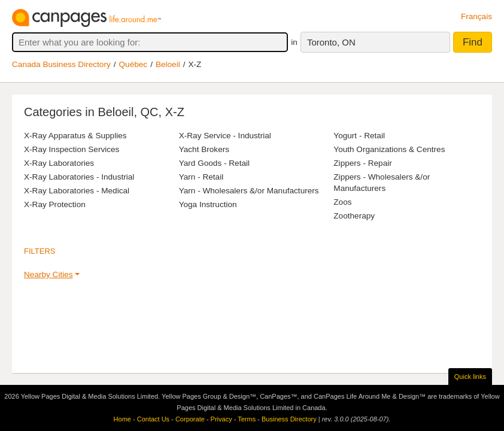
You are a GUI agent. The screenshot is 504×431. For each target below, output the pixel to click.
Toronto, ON (331, 42)
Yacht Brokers (204, 149)
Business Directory (289, 419)
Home (122, 419)
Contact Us (153, 419)
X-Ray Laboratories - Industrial (79, 177)
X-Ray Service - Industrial (225, 136)
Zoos (342, 202)
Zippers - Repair (362, 163)
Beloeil (168, 64)
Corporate (190, 419)
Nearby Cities (48, 274)
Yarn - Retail (201, 177)
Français (476, 16)
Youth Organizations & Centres (389, 149)
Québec (133, 64)
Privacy (221, 419)
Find (473, 42)
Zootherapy (354, 216)
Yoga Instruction (208, 204)
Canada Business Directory (61, 64)
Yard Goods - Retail (214, 163)
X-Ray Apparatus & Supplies (75, 136)
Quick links (470, 377)
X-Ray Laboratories (59, 163)
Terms (247, 419)
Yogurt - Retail (359, 136)
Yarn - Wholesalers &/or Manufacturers (249, 191)
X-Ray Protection (55, 204)
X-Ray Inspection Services (72, 149)
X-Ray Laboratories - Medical (77, 191)
